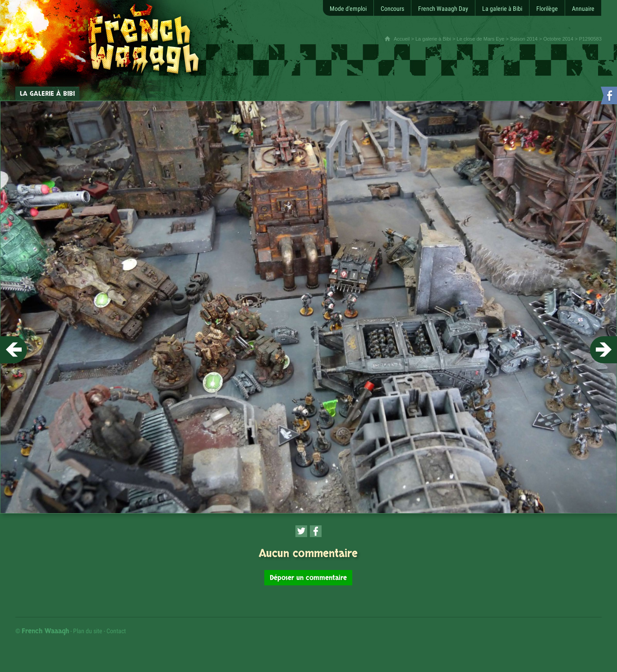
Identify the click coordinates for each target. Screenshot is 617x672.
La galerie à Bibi (433, 39)
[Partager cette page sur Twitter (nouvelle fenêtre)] (301, 531)
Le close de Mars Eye (480, 39)
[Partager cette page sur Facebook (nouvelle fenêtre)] (316, 531)
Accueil (402, 39)
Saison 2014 (524, 39)
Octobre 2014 (558, 39)
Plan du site (88, 631)
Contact (116, 631)
